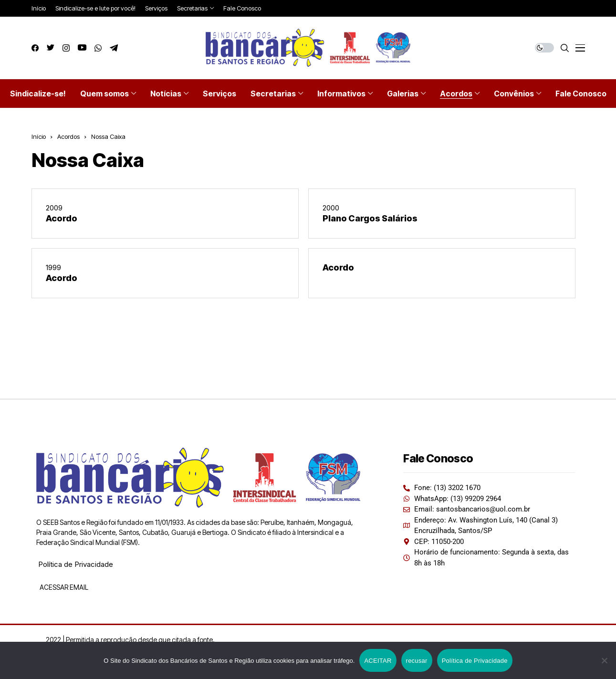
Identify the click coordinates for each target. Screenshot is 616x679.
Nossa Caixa (108, 136)
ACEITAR (378, 661)
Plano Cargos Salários (370, 218)
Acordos (68, 136)
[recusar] (604, 660)
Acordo (62, 218)
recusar (417, 661)
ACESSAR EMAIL (63, 587)
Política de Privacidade (76, 564)
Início (39, 136)
